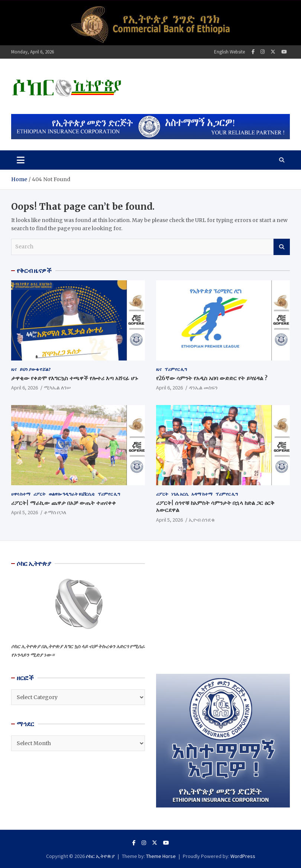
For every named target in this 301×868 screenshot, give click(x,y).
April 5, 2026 (25, 512)
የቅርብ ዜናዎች (34, 271)
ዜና (14, 369)
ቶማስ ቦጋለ (55, 512)
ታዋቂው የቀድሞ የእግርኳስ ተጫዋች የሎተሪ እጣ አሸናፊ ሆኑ (75, 378)
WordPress (243, 856)
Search (282, 247)
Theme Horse (161, 856)
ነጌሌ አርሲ (180, 494)
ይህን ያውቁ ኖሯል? (35, 369)
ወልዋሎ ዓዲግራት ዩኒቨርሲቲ (72, 494)
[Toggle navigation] (21, 160)
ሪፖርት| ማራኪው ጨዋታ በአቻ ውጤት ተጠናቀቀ (64, 503)
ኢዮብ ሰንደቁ (202, 520)
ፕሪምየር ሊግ (176, 369)
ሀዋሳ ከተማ (21, 494)
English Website (229, 52)
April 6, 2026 (25, 388)
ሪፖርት (40, 494)
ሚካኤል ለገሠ (57, 388)
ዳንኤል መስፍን (203, 388)
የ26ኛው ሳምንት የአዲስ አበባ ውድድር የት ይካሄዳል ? (212, 378)
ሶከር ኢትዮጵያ (100, 856)
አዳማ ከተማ (202, 494)
